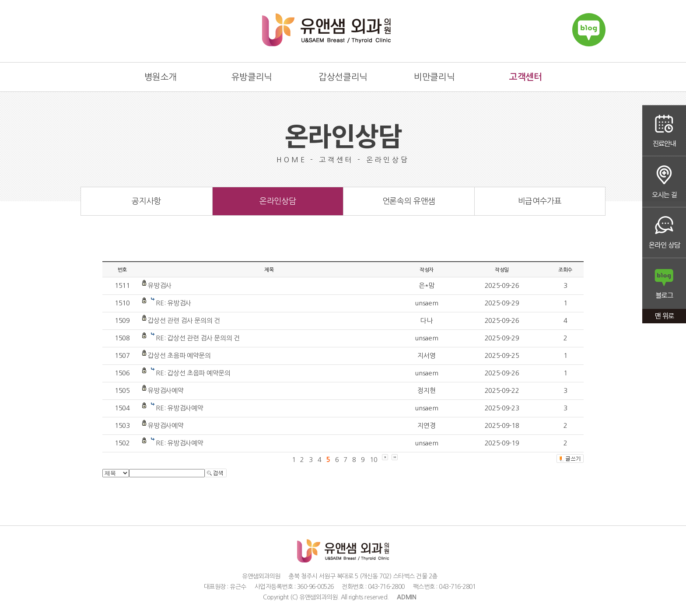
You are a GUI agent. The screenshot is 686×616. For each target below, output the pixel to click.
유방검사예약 (165, 390)
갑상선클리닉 (343, 77)
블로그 (664, 284)
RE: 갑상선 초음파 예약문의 (193, 373)
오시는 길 (664, 182)
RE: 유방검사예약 (179, 408)
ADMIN (407, 597)
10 (373, 460)
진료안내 (664, 131)
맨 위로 (664, 317)
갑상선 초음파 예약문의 (179, 355)
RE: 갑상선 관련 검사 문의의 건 (198, 338)
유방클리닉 (252, 77)
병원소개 (161, 77)
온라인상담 (664, 233)
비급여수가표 (540, 201)
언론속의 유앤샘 (409, 201)
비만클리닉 (434, 77)
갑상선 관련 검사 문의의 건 (184, 320)
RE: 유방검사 (173, 303)
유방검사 (159, 285)
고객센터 (525, 77)
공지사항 (146, 201)
